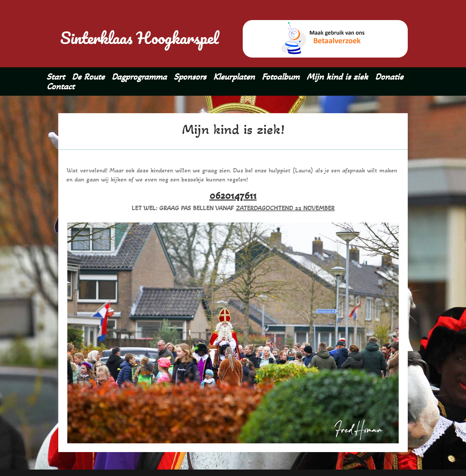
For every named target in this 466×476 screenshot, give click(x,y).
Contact (61, 88)
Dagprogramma (139, 78)
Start (56, 78)
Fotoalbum (281, 78)
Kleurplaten (234, 78)
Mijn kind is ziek (337, 78)
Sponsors (190, 78)
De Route (88, 78)
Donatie (389, 78)
